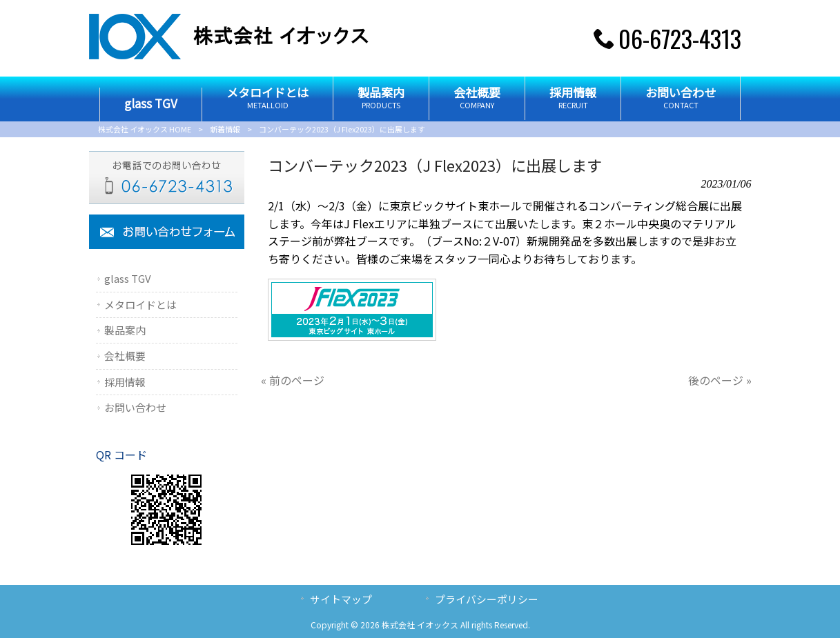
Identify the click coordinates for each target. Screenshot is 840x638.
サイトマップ (341, 599)
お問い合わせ (135, 407)
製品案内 (125, 330)
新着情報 (225, 129)
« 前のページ (293, 380)
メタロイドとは (140, 305)
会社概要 (125, 356)
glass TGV (128, 278)
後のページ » (720, 380)
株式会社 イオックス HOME (145, 129)
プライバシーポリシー (487, 599)
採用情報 (125, 382)
